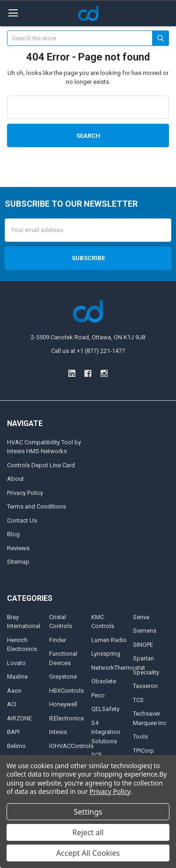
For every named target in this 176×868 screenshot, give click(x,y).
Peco (98, 695)
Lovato (16, 663)
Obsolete (104, 681)
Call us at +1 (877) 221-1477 (88, 351)
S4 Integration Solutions (106, 732)
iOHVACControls (71, 746)
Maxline (17, 677)
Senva (141, 617)
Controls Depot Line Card (41, 465)
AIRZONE (19, 718)
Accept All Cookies (88, 853)
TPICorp (143, 751)
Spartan (143, 658)
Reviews (18, 548)
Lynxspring (106, 654)
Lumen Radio (109, 640)
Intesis (58, 732)
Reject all (88, 832)
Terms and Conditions (37, 506)
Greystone (63, 677)
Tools (140, 737)
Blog (13, 534)
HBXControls (66, 691)
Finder (58, 640)
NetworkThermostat (118, 668)
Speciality (146, 672)
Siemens (145, 631)
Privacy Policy (25, 493)
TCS (138, 700)
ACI (12, 704)
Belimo (16, 746)
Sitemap (18, 562)
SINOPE (143, 645)
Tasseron (145, 686)
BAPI (13, 732)
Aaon (14, 691)
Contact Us (22, 520)
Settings (88, 812)
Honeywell (63, 704)
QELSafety (105, 709)
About (15, 479)
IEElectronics (66, 718)
